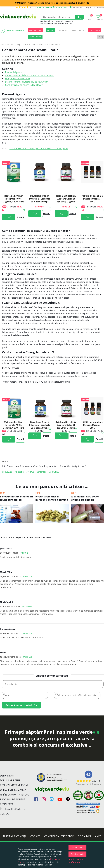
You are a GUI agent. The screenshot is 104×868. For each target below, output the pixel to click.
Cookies (35, 837)
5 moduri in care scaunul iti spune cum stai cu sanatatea (16, 498)
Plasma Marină (65, 23)
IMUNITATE (64, 30)
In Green (69, 21)
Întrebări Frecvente (13, 810)
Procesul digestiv (14, 72)
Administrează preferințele (76, 861)
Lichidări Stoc (35, 37)
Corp (3, 493)
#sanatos (42, 472)
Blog (101, 37)
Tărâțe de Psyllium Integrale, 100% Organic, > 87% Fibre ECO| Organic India (13, 200)
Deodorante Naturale (55, 21)
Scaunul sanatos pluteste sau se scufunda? (26, 82)
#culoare (7, 472)
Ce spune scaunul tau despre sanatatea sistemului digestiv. (39, 149)
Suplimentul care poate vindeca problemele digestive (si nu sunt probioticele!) (85, 498)
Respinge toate (77, 854)
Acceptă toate (78, 848)
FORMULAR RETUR (10, 781)
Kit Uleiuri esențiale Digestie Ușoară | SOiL (92, 199)
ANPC (98, 837)
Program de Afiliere (13, 800)
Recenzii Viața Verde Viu (15, 786)
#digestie (19, 472)
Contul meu (76, 7)
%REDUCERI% (35, 30)
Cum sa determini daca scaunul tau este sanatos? (30, 75)
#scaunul (54, 472)
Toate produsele (12, 30)
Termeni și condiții (15, 837)
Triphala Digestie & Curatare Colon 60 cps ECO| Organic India (66, 200)
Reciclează (7, 805)
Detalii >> (20, 218)
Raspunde (25, 553)
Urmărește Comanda (13, 791)
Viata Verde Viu (7, 45)
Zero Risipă (95, 30)
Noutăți (51, 30)
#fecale (30, 472)
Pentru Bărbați (79, 30)
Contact (101, 7)
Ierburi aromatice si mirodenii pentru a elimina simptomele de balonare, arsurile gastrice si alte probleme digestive (52, 498)
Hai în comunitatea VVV (15, 796)
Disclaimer (84, 837)
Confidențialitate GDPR (59, 837)
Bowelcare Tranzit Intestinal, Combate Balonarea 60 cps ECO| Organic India (40, 200)
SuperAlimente (47, 23)
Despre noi (90, 7)
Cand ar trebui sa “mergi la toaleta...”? (24, 85)
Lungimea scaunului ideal (18, 79)
